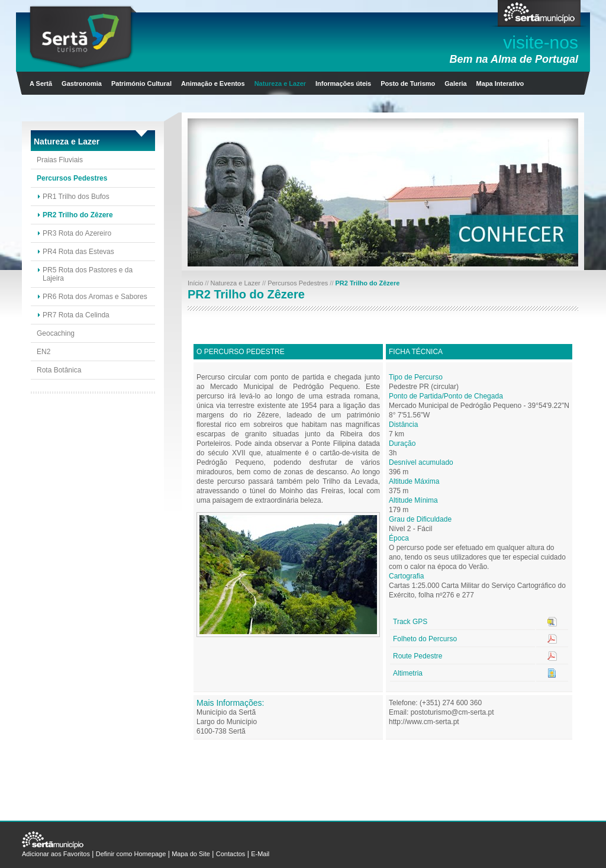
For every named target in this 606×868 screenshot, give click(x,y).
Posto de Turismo (408, 83)
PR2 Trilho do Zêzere (78, 215)
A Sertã (41, 83)
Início (196, 283)
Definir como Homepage (131, 854)
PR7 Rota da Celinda (76, 315)
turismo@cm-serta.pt (461, 712)
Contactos (231, 854)
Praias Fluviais (60, 160)
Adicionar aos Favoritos (56, 854)
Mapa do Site (191, 854)
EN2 (43, 352)
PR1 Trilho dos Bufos (76, 197)
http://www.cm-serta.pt (424, 722)
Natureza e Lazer (280, 83)
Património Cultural (141, 83)
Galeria (455, 83)
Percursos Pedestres (72, 178)
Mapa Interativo (500, 83)
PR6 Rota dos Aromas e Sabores (95, 297)
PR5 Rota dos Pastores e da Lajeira (88, 274)
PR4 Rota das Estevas (78, 252)
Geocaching (56, 333)
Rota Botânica (59, 370)
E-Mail (260, 854)
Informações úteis (343, 83)
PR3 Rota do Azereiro (77, 233)
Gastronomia (82, 83)
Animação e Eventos (213, 83)
